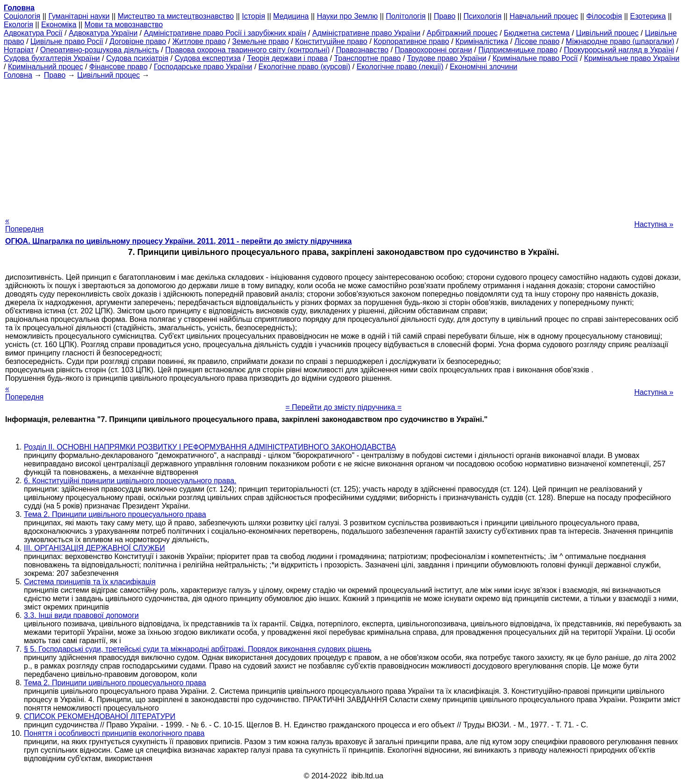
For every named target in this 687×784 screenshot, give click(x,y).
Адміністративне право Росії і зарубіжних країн (225, 33)
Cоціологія (22, 16)
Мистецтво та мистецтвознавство (176, 16)
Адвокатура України (103, 33)
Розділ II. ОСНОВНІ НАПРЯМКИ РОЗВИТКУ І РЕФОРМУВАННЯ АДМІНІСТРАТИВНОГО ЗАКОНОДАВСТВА (210, 447)
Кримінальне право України (632, 58)
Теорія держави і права (287, 58)
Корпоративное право (412, 41)
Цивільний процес (607, 33)
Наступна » (654, 224)
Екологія (18, 25)
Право (445, 16)
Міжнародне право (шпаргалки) (620, 41)
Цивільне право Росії (67, 41)
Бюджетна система (537, 33)
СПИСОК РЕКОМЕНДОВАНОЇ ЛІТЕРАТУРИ (100, 716)
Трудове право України (447, 58)
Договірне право (138, 41)
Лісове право (537, 41)
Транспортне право (367, 58)
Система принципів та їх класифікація (90, 582)
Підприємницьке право (518, 50)
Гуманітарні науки (79, 16)
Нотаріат (19, 50)
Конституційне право (331, 41)
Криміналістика (482, 41)
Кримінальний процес (46, 67)
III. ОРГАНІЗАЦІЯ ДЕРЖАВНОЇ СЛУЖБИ (94, 548)
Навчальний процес (544, 16)
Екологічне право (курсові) (305, 67)
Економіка (59, 25)
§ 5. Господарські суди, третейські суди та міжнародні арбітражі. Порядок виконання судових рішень (198, 649)
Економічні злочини (484, 67)
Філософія (604, 16)
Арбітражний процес (462, 33)
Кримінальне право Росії (535, 58)
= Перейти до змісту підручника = (343, 407)
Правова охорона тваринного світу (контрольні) (247, 50)
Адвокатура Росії (33, 33)
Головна (18, 75)
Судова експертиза (208, 58)
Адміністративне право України (366, 33)
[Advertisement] (344, 145)
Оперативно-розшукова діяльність (100, 50)
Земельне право (260, 41)
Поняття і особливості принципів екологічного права (114, 733)
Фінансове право (119, 67)
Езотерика (648, 16)
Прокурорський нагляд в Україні (619, 50)
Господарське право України (203, 67)
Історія (253, 16)
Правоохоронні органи (433, 50)
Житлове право (199, 41)
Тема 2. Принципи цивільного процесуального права (115, 514)
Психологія (482, 16)
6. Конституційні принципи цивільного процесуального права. (130, 481)
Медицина (291, 16)
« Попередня (24, 225)
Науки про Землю (347, 16)
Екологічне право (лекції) (400, 67)
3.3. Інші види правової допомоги (81, 615)
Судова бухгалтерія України (52, 58)
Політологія (406, 16)
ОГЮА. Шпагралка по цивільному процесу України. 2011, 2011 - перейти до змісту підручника (178, 241)
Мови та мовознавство (124, 25)
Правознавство (362, 50)
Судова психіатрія (137, 58)
